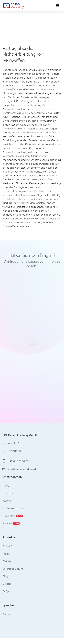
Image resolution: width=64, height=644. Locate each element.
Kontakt (7, 501)
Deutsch (7, 614)
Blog (5, 576)
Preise (6, 554)
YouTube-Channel (13, 509)
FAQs (6, 591)
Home (6, 486)
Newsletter (13, 516)
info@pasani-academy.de (20, 469)
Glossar (7, 584)
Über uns (8, 494)
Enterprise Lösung (13, 569)
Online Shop (10, 546)
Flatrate (7, 561)
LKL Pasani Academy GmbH (13, 6)
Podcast (11, 524)
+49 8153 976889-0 (16, 461)
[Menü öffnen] (58, 6)
